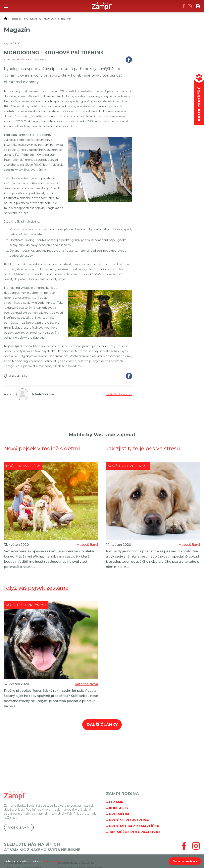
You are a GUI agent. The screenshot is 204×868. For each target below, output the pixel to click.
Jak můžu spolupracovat (135, 832)
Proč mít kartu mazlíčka (134, 826)
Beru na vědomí (185, 861)
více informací (53, 861)
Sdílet (129, 60)
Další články (102, 725)
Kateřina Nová (86, 684)
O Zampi (117, 802)
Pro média (119, 814)
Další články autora (119, 394)
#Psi (24, 376)
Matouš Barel (87, 545)
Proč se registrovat (130, 820)
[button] (198, 6)
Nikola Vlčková (21, 59)
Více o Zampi (19, 827)
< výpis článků (12, 43)
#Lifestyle (15, 376)
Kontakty (119, 808)
